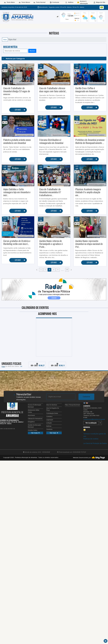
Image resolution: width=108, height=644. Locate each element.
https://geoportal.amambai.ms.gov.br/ (77, 405)
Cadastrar (86, 397)
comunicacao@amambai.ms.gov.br (94, 419)
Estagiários (31, 422)
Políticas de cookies (91, 439)
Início (5, 40)
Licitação (49, 423)
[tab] (58, 17)
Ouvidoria (49, 429)
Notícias (49, 426)
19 (67, 270)
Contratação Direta (52, 413)
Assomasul (31, 415)
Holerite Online (33, 430)
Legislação (50, 420)
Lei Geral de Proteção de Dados (95, 443)
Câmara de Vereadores (35, 419)
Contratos (49, 417)
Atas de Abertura (52, 405)
